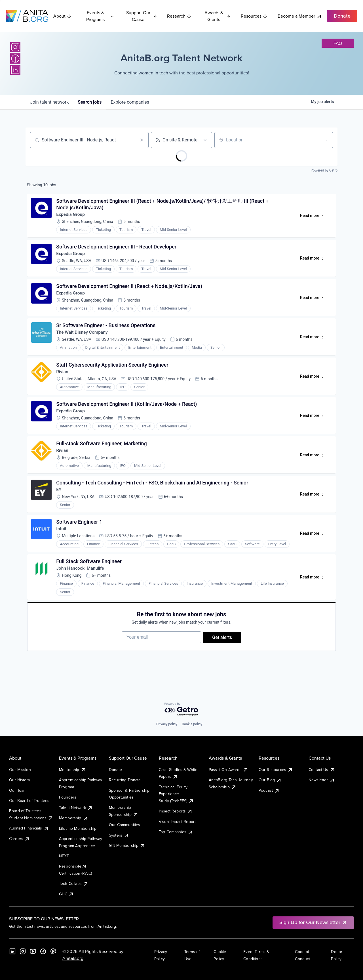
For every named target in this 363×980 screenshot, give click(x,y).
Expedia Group (71, 215)
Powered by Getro (324, 170)
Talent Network (76, 808)
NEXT (64, 856)
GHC (67, 894)
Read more (314, 218)
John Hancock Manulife (81, 578)
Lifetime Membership (78, 828)
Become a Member (300, 16)
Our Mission (20, 770)
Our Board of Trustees (29, 801)
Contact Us (322, 770)
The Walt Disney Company (83, 336)
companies (130, 102)
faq (338, 43)
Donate (115, 770)
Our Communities (124, 825)
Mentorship (73, 770)
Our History (20, 780)
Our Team (18, 790)
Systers (119, 835)
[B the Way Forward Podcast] (53, 951)
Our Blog (270, 780)
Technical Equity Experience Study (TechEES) (176, 794)
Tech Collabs (74, 883)
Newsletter (322, 780)
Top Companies (176, 832)
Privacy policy (167, 724)
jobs (90, 102)
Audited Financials (29, 828)
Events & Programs (100, 16)
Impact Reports (176, 811)
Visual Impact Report (177, 822)
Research (179, 16)
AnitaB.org (73, 958)
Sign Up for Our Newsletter (313, 922)
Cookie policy (192, 724)
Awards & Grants (218, 16)
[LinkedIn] (15, 70)
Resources (254, 16)
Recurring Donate (125, 780)
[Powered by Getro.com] (181, 710)
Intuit (62, 538)
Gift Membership (127, 845)
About (62, 16)
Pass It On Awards (229, 770)
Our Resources (276, 770)
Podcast (269, 790)
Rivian (63, 376)
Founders (68, 797)
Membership (74, 818)
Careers (20, 839)
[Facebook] (15, 58)
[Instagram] (15, 47)
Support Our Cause (142, 16)
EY (59, 497)
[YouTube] (33, 951)
